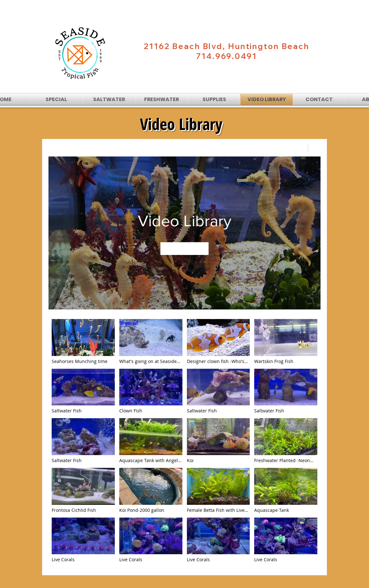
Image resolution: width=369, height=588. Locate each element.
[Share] (299, 148)
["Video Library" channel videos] (184, 443)
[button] (109, 99)
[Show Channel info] (314, 148)
